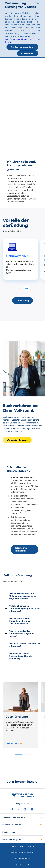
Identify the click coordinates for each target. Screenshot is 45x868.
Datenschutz (31, 846)
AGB (22, 846)
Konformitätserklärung (22, 858)
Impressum (14, 846)
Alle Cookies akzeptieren (22, 47)
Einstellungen (28, 53)
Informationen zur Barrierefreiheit (22, 852)
